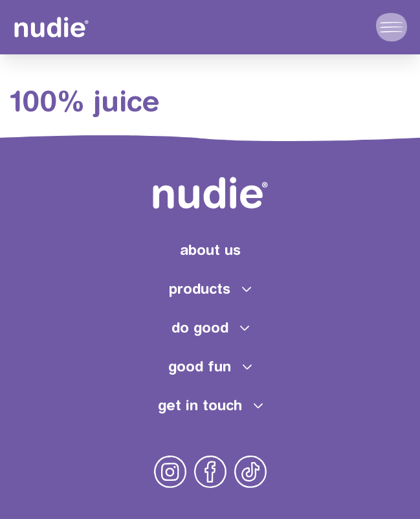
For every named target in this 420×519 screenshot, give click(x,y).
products (200, 289)
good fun (200, 366)
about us (210, 250)
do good (200, 327)
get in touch (200, 405)
